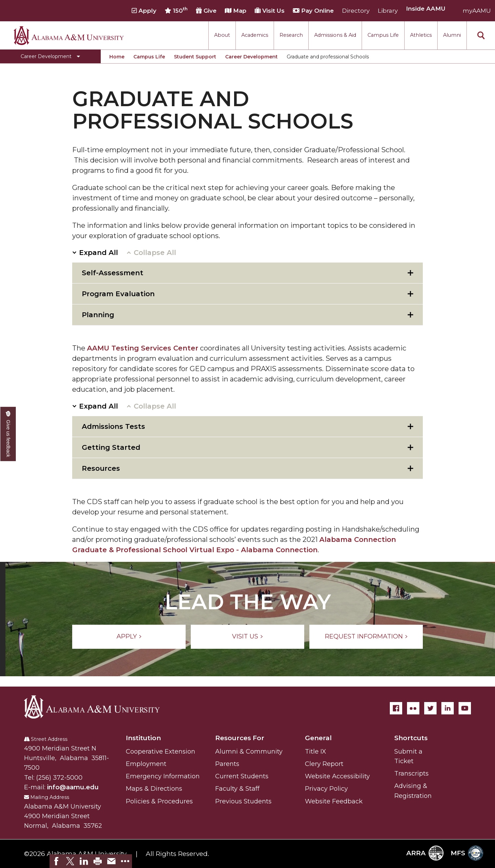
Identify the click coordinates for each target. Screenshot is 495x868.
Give (206, 11)
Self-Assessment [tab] (113, 273)
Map (236, 11)
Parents (227, 764)
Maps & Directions (154, 789)
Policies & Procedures (159, 801)
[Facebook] (396, 708)
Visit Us (270, 11)
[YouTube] (465, 708)
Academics (255, 35)
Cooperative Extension (161, 752)
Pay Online (313, 11)
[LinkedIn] (448, 708)
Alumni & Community (249, 752)
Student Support (195, 57)
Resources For (240, 738)
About (222, 35)
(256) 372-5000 (59, 778)
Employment (146, 764)
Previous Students (243, 801)
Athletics (421, 35)
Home (117, 57)
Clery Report (324, 764)
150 (176, 10)
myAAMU (477, 11)
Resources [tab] (101, 468)
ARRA (425, 853)
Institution (143, 738)
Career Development (251, 57)
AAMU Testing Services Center (143, 348)
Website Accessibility (337, 776)
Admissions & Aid (335, 35)
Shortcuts (411, 738)
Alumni (452, 35)
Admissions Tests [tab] (113, 426)
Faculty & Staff (237, 789)
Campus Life (383, 35)
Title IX (316, 752)
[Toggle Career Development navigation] (50, 56)
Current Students (242, 776)
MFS (467, 853)
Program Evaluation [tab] (118, 294)
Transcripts (411, 774)
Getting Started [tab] (111, 447)
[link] (56, 861)
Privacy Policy (326, 789)
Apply (144, 11)
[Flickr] (413, 708)
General (318, 738)
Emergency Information (163, 776)
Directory (356, 11)
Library (388, 11)
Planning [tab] (98, 315)
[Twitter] (430, 708)
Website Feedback (334, 801)
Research (291, 35)
